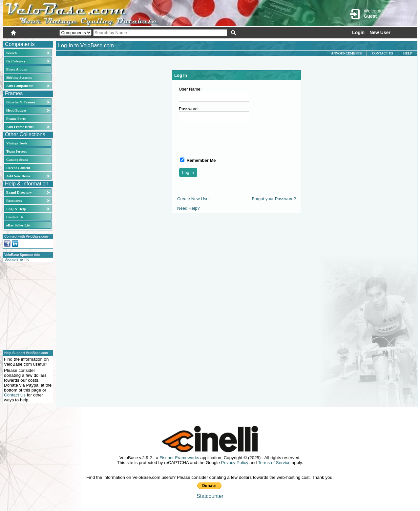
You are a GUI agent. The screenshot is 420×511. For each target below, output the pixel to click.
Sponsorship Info (17, 259)
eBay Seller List (18, 225)
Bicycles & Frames (21, 102)
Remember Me (200, 160)
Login (358, 32)
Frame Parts (16, 118)
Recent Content (18, 168)
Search (11, 53)
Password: (189, 109)
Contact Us (15, 217)
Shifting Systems (19, 77)
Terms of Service (274, 463)
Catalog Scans (17, 160)
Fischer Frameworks (179, 458)
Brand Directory (19, 192)
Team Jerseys (17, 151)
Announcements (346, 53)
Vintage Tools (17, 143)
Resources (14, 201)
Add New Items (18, 176)
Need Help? (189, 208)
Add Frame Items (20, 127)
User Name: (190, 89)
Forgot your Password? (274, 199)
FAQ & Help (16, 209)
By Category (16, 61)
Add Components (20, 86)
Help (408, 53)
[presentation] (229, 139)
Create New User (194, 199)
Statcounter (210, 496)
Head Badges (16, 110)
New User (380, 32)
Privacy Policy (235, 463)
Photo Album (16, 69)
